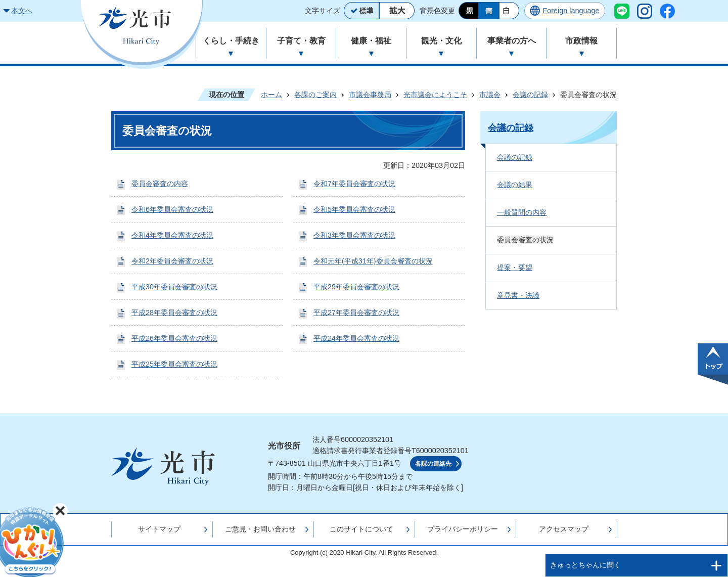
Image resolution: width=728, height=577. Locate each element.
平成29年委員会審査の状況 (356, 287)
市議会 (490, 95)
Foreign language (571, 11)
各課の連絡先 (433, 464)
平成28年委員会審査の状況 (174, 313)
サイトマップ (159, 529)
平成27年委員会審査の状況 (356, 313)
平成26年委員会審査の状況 (174, 338)
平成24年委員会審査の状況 (356, 338)
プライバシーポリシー (463, 529)
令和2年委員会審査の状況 (172, 261)
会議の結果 (515, 185)
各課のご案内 (315, 95)
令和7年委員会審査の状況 (354, 184)
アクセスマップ (564, 529)
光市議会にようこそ (435, 95)
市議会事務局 (370, 95)
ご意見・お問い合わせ (260, 529)
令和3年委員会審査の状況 (354, 235)
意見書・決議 (518, 295)
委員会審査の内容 (160, 184)
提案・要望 (515, 268)
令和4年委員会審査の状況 (172, 235)
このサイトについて (361, 529)
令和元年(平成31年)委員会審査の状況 (373, 261)
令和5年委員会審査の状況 (354, 209)
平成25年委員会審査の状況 (174, 364)
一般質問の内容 (522, 212)
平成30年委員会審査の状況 (174, 287)
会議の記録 (530, 95)
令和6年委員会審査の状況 (172, 209)
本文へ (22, 11)
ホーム (271, 95)
